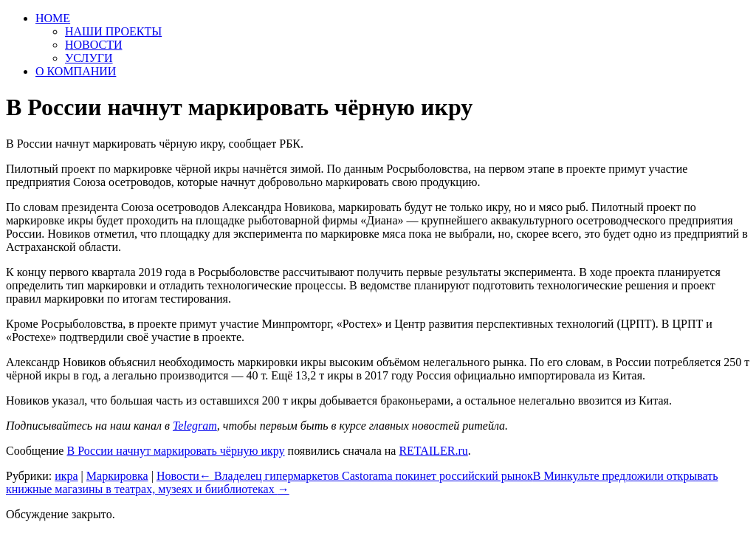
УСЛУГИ (89, 58)
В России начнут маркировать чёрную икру (175, 451)
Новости (178, 476)
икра (66, 476)
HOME (53, 18)
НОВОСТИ (94, 45)
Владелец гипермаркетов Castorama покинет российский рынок (366, 476)
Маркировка (117, 476)
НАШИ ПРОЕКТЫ (113, 31)
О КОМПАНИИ (76, 71)
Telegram (195, 426)
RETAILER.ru (433, 451)
